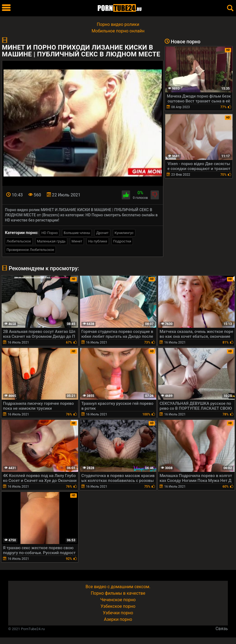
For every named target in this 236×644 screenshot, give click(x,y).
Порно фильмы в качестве (118, 593)
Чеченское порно (118, 600)
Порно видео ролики (118, 24)
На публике (98, 241)
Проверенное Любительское (30, 250)
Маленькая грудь (51, 241)
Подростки (122, 241)
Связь (222, 629)
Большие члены (77, 233)
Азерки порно (118, 619)
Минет (77, 241)
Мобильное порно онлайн (118, 31)
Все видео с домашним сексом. (118, 587)
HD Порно (50, 233)
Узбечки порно (118, 613)
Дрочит (102, 233)
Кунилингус (124, 233)
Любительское (19, 241)
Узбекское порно (118, 606)
